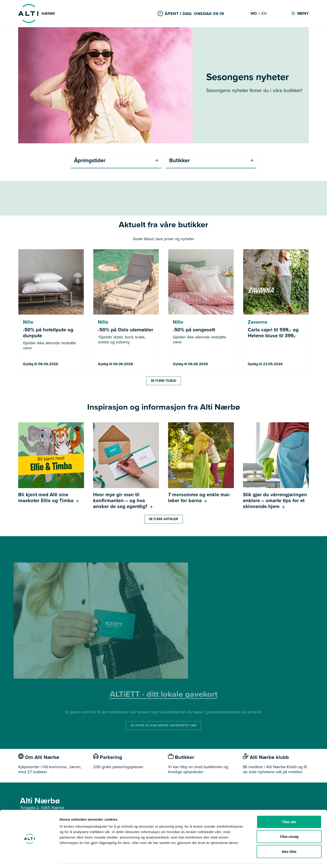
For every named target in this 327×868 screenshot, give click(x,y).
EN (264, 14)
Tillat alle (289, 808)
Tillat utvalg (289, 823)
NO (254, 14)
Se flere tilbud (163, 381)
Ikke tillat (289, 838)
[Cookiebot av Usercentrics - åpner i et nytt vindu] (29, 859)
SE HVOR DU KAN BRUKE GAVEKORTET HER (163, 726)
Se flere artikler (163, 519)
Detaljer (242, 859)
